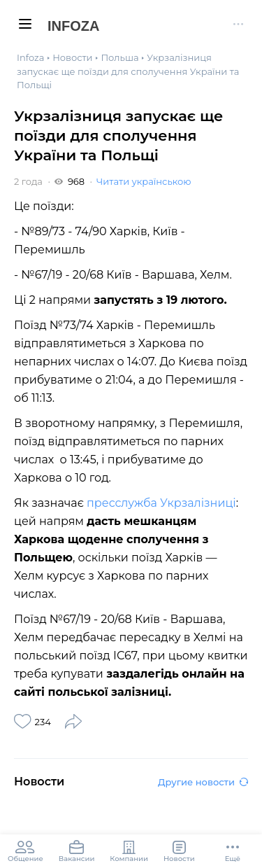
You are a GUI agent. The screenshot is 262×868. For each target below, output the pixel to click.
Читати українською (144, 181)
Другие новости (203, 782)
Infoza (73, 26)
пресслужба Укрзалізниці (161, 503)
